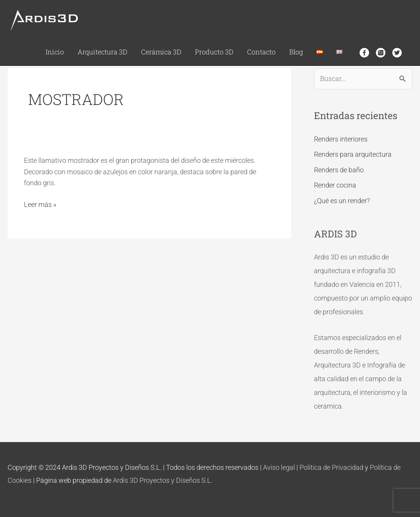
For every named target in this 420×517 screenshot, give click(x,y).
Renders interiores (341, 139)
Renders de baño (339, 170)
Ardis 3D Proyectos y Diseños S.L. (163, 480)
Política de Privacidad (331, 467)
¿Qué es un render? (342, 201)
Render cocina (335, 185)
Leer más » (40, 204)
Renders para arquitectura (353, 154)
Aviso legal (279, 467)
